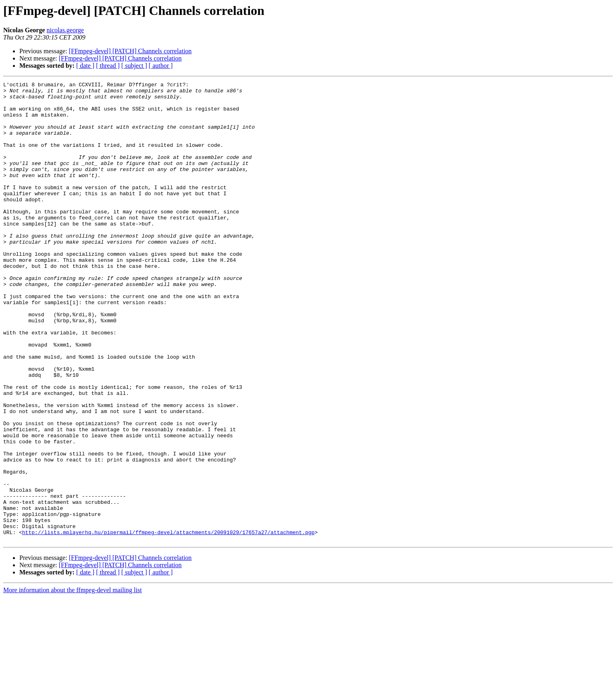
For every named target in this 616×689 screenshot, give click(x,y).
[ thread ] (108, 66)
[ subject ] (134, 66)
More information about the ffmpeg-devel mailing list (73, 682)
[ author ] (161, 66)
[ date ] (85, 66)
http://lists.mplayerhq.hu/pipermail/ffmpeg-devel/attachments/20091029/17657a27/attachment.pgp (168, 623)
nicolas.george (66, 30)
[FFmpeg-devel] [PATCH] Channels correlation (130, 51)
